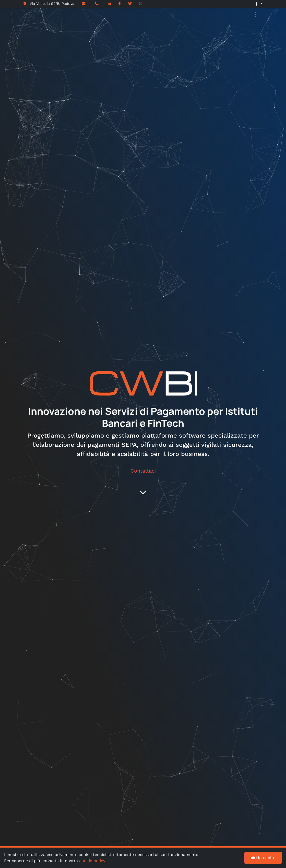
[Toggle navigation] (255, 15)
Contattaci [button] (143, 471)
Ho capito (263, 858)
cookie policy (92, 861)
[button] (232, 4)
